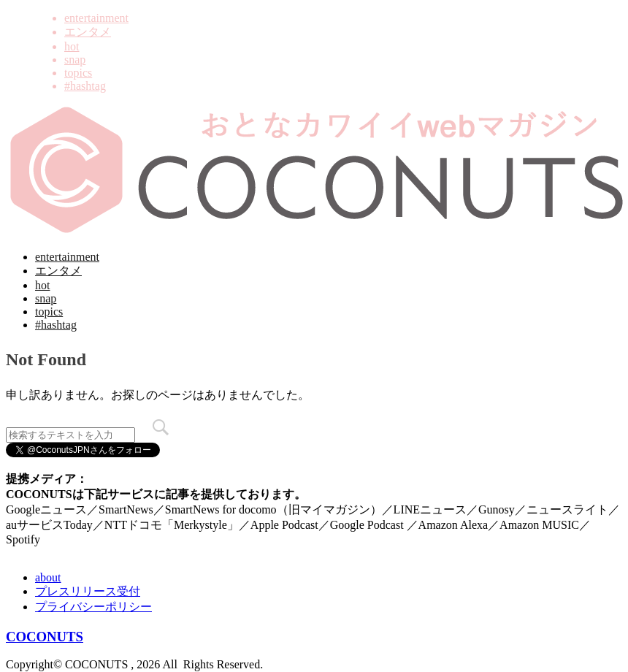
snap (75, 60)
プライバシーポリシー (93, 607)
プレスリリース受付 (88, 591)
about (48, 577)
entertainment (96, 18)
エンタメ (88, 32)
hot (72, 46)
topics (78, 73)
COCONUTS (45, 637)
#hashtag (85, 86)
